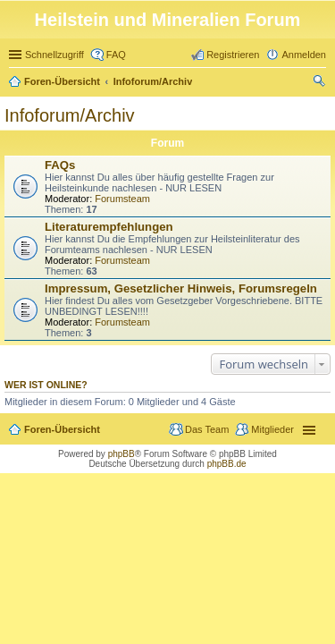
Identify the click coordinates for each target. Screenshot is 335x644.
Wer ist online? (46, 385)
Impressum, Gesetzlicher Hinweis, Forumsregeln (181, 288)
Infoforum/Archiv (153, 81)
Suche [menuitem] (321, 83)
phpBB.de (227, 464)
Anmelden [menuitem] (304, 55)
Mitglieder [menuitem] (272, 429)
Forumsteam (122, 199)
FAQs (60, 165)
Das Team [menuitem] (207, 429)
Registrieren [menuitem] (233, 55)
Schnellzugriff (54, 55)
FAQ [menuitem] (116, 55)
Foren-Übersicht (62, 81)
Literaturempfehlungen (109, 227)
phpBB (121, 454)
